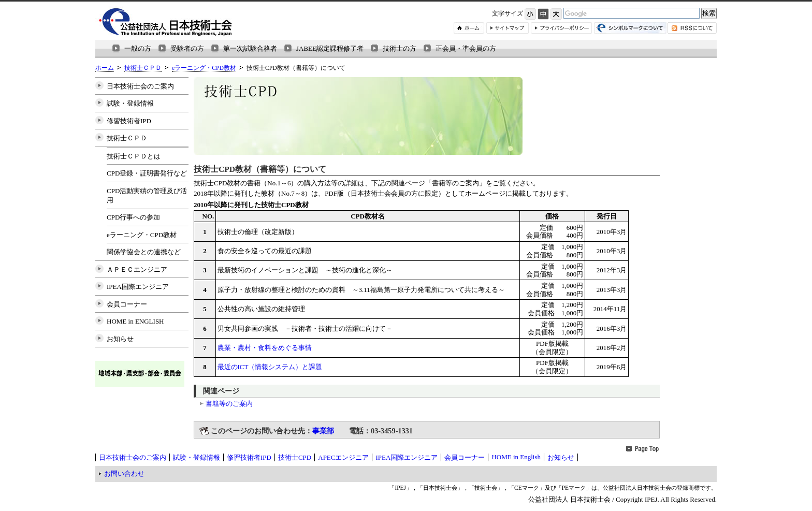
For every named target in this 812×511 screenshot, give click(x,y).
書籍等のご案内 (229, 404)
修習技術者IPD (129, 121)
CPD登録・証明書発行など (147, 173)
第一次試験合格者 (250, 48)
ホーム (105, 68)
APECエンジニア (343, 457)
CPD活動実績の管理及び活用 (147, 195)
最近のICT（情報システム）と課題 (270, 367)
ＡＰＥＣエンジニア (137, 269)
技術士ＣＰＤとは (134, 156)
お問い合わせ (124, 473)
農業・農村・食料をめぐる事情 (265, 348)
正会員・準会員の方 (466, 48)
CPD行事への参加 (133, 217)
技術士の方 (400, 48)
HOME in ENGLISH (135, 321)
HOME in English (516, 457)
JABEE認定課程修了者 (330, 48)
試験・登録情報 (130, 103)
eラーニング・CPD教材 (204, 68)
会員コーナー (127, 304)
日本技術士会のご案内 (140, 86)
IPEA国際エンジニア (138, 287)
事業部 (323, 431)
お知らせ (120, 339)
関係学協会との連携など (144, 252)
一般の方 (138, 48)
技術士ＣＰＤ (143, 68)
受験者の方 (187, 48)
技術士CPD (295, 457)
